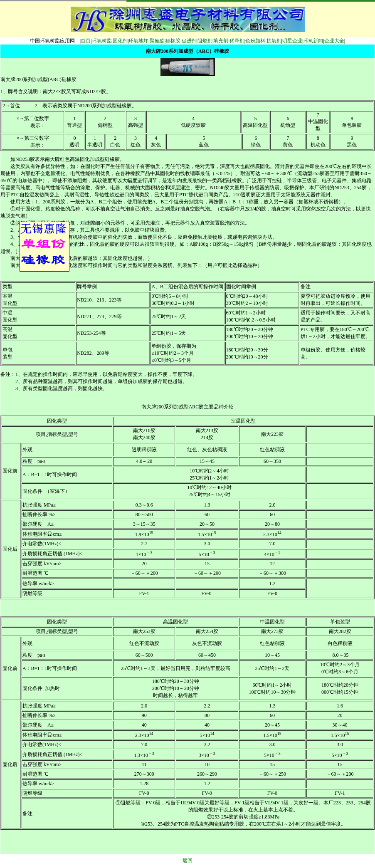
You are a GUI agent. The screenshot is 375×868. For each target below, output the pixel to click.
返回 (187, 861)
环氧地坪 (138, 41)
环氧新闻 (313, 41)
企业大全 (334, 41)
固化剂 (120, 41)
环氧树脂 (102, 41)
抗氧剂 (274, 41)
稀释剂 (237, 41)
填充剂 (221, 41)
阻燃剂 (205, 41)
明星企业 (292, 41)
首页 (86, 41)
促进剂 (189, 41)
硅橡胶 (173, 41)
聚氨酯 (157, 41)
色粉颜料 (255, 41)
